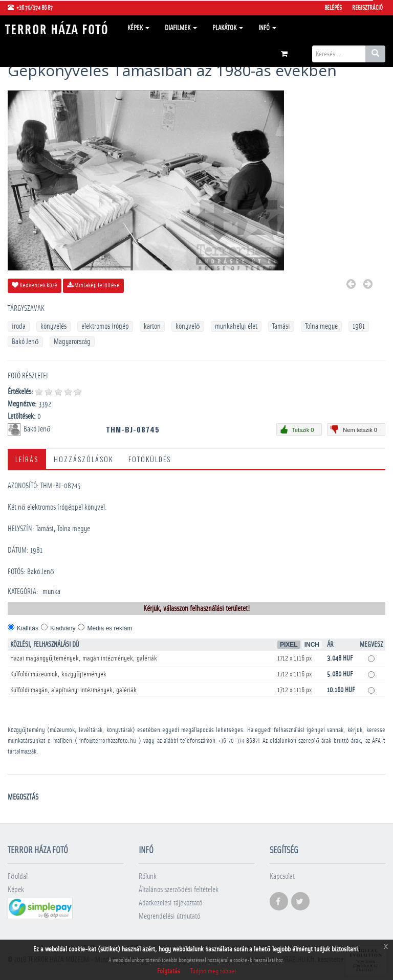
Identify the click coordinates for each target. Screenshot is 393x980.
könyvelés (53, 326)
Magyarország (72, 342)
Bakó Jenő (25, 342)
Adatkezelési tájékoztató (170, 903)
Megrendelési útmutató (169, 916)
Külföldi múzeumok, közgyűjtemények (58, 674)
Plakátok (228, 28)
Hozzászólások (83, 459)
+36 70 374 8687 (238, 741)
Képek (138, 28)
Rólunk (148, 876)
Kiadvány (63, 628)
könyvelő (188, 326)
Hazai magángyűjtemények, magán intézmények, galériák (84, 658)
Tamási (281, 326)
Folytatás (169, 971)
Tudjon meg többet (213, 971)
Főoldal (18, 876)
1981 (359, 326)
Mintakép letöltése (93, 285)
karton (152, 326)
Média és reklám (110, 628)
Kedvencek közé (35, 285)
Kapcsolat (282, 876)
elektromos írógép (105, 326)
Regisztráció (367, 8)
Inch (312, 645)
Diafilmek (181, 28)
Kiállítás (28, 628)
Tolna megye (321, 326)
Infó (267, 28)
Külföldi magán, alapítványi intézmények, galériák (73, 690)
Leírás (27, 459)
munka (51, 592)
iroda (19, 326)
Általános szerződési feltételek (179, 890)
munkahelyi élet (236, 326)
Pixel (289, 645)
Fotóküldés (150, 459)
